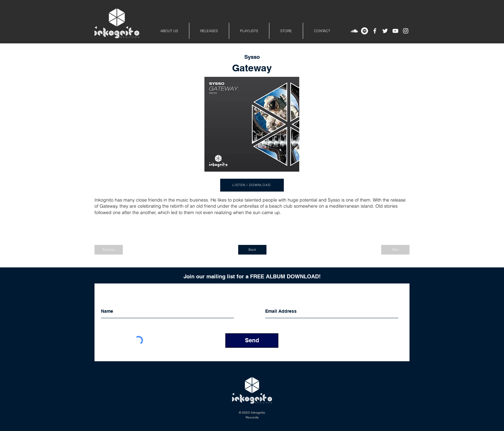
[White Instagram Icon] (406, 31)
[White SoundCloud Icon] (354, 31)
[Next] (395, 250)
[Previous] (109, 250)
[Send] (252, 341)
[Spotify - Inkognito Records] (364, 31)
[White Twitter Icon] (385, 31)
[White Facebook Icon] (375, 31)
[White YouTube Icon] (395, 31)
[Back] (252, 250)
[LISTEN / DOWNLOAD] (252, 185)
